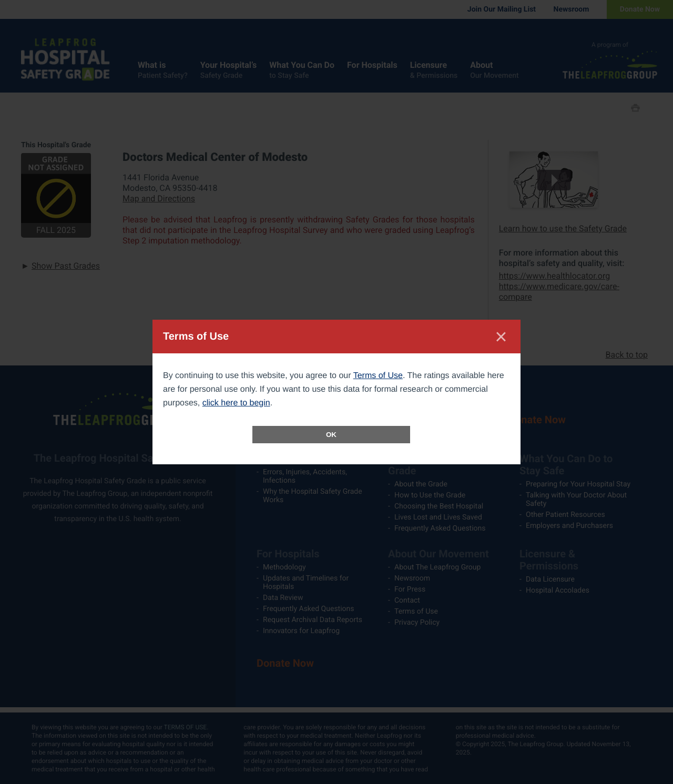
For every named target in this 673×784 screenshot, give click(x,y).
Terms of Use (378, 376)
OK (331, 435)
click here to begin (236, 403)
